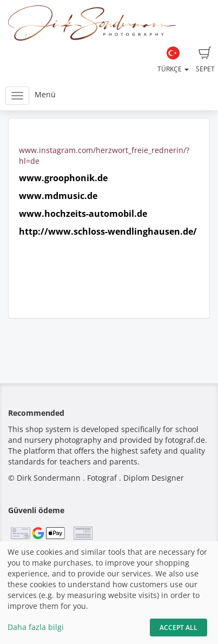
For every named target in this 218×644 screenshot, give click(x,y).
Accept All (179, 628)
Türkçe (173, 60)
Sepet (205, 60)
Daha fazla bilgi (36, 627)
